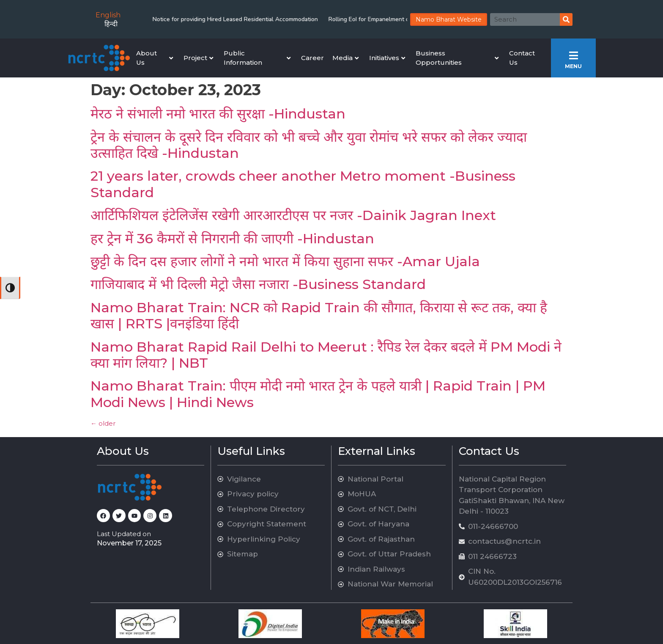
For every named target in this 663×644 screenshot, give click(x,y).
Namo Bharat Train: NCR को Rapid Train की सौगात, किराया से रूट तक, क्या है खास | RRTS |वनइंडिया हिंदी (319, 315)
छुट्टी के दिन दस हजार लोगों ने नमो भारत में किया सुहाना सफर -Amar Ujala (285, 261)
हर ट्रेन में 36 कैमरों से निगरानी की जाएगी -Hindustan (232, 238)
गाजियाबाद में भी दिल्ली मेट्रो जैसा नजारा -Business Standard (258, 284)
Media (345, 58)
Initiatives (387, 58)
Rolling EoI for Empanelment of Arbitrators (343, 19)
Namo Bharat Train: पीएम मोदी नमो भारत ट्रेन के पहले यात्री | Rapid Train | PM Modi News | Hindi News (318, 394)
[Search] (566, 19)
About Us (155, 58)
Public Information (257, 58)
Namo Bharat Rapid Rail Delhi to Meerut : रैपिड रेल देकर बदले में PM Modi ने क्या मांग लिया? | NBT (326, 355)
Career (312, 58)
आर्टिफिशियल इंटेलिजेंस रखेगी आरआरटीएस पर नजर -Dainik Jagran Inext (293, 215)
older (103, 423)
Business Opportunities (457, 58)
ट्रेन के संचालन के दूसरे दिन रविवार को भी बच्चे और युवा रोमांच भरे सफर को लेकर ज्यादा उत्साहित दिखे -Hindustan (309, 145)
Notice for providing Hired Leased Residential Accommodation (193, 19)
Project (198, 58)
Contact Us (522, 58)
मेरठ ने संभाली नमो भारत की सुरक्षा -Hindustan (218, 114)
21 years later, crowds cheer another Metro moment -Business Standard (303, 184)
